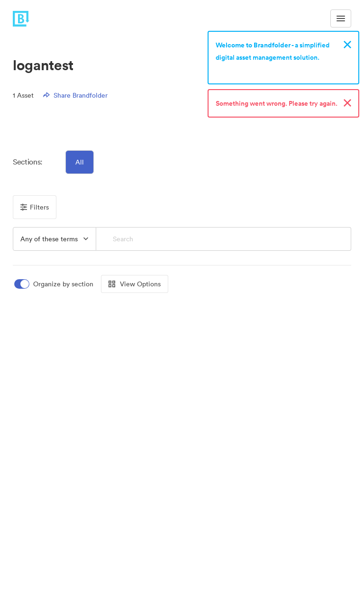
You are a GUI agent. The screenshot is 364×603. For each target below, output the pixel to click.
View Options (135, 284)
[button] (55, 239)
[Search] (224, 239)
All (80, 162)
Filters (35, 207)
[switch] (55, 284)
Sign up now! (238, 70)
